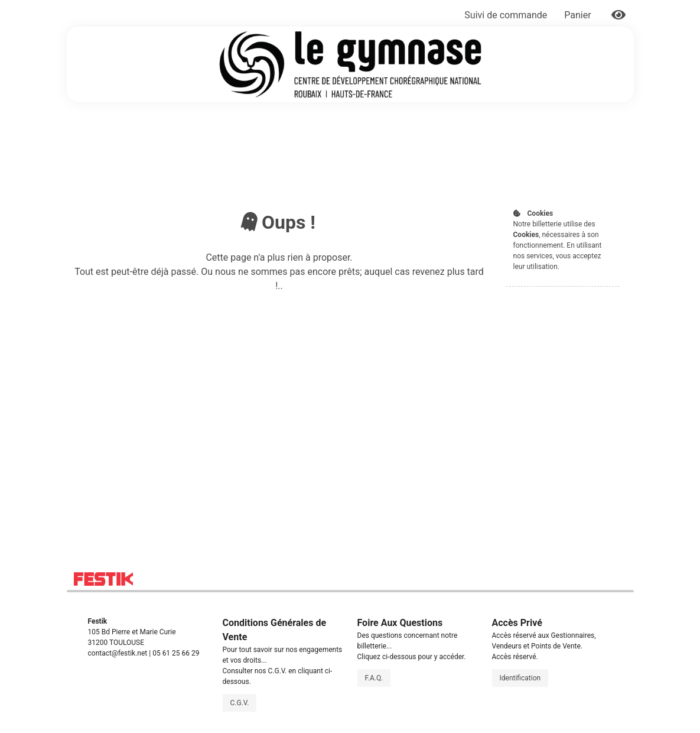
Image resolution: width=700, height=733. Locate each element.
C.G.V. (240, 703)
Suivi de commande (506, 15)
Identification (520, 678)
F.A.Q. (374, 678)
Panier (579, 15)
